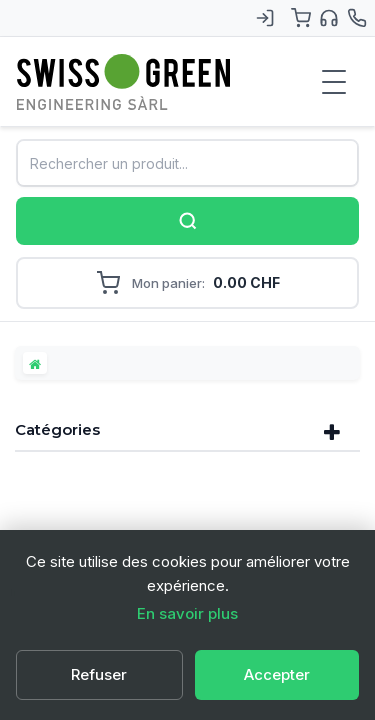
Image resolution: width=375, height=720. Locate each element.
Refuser (99, 674)
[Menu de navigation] (334, 82)
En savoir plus (187, 613)
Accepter (277, 674)
